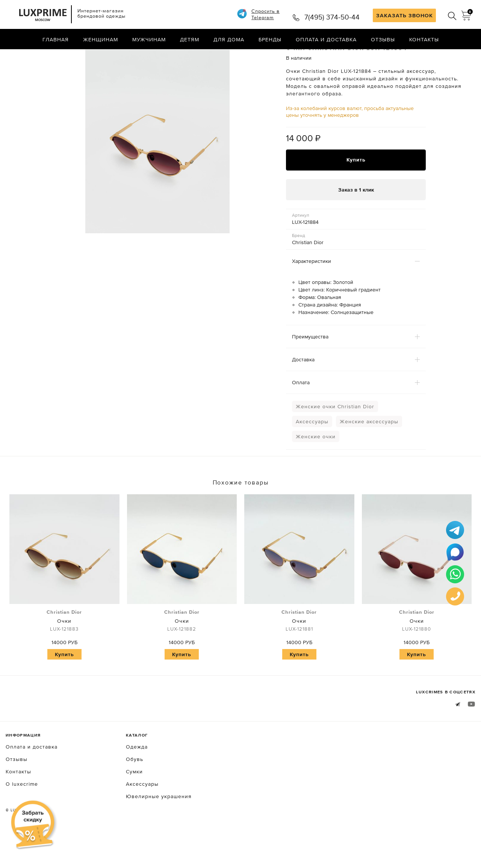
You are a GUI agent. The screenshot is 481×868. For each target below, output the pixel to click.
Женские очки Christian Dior (335, 438)
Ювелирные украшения (159, 828)
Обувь (135, 791)
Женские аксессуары (369, 453)
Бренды (270, 39)
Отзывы (383, 39)
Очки (64, 652)
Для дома (229, 39)
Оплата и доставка (326, 39)
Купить (356, 191)
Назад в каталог (451, 56)
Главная (56, 39)
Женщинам (101, 39)
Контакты (424, 39)
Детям (190, 39)
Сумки (134, 803)
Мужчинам (149, 39)
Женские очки (316, 468)
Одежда (137, 778)
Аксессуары (312, 453)
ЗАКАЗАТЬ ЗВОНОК (405, 15)
